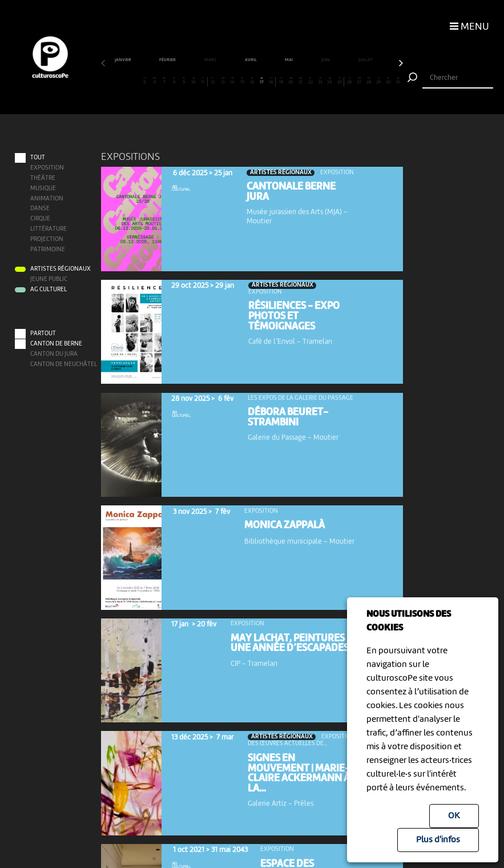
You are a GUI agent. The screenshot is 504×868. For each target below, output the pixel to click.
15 (242, 81)
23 (320, 81)
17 (261, 81)
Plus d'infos (438, 840)
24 (330, 81)
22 (311, 81)
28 (369, 81)
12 (213, 81)
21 (301, 81)
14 (232, 81)
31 (398, 81)
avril (251, 60)
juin (326, 60)
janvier (124, 60)
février (168, 60)
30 (388, 81)
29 (378, 81)
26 (349, 81)
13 (223, 81)
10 (193, 81)
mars (211, 60)
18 (271, 81)
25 (339, 81)
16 (252, 81)
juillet (366, 60)
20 (291, 81)
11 (203, 81)
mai (289, 60)
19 (281, 81)
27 (359, 81)
